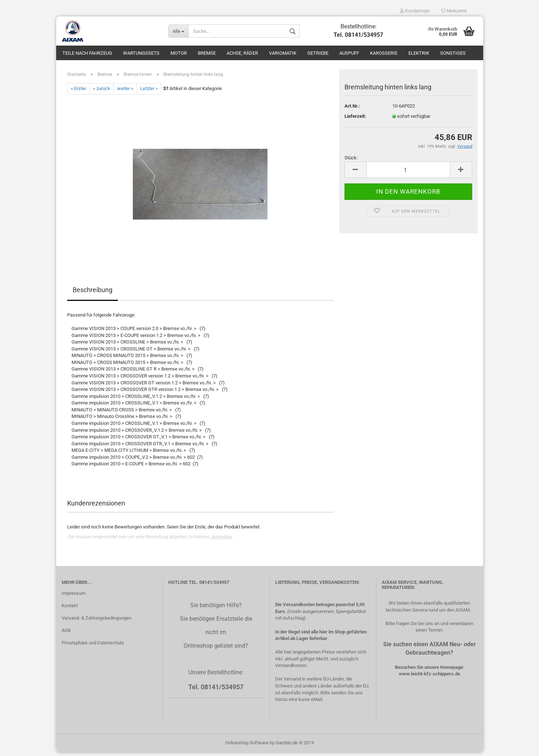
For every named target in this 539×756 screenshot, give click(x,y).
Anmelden (222, 540)
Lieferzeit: (355, 120)
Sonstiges (453, 53)
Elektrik (419, 53)
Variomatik (283, 53)
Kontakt (70, 609)
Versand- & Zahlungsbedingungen (97, 622)
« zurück (102, 92)
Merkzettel (454, 11)
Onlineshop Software (247, 746)
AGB (66, 634)
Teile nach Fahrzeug (87, 53)
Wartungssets (141, 53)
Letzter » (149, 92)
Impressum (74, 597)
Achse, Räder (242, 53)
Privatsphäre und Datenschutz (93, 646)
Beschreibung (93, 293)
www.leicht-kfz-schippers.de (430, 677)
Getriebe (318, 53)
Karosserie (384, 53)
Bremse (207, 53)
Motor (179, 53)
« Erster (78, 92)
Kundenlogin (415, 11)
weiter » (125, 92)
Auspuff (349, 53)
